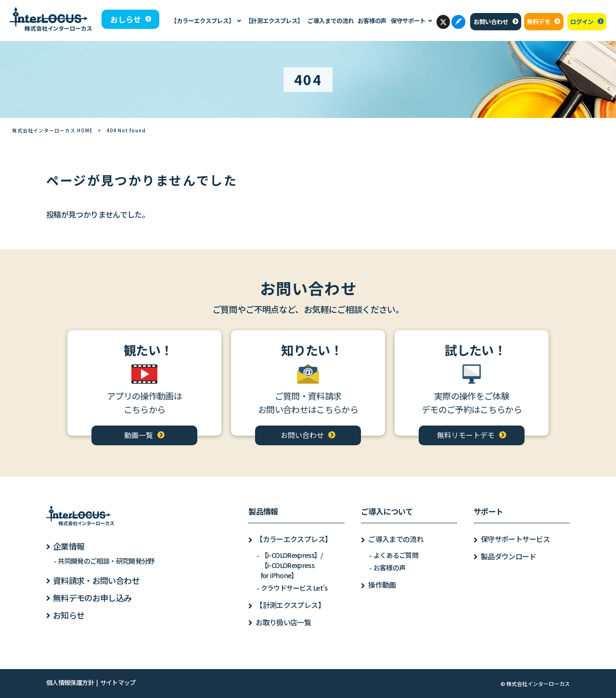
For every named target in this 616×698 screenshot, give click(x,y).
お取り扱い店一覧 (283, 622)
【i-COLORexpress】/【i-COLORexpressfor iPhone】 (292, 565)
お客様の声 (390, 568)
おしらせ (126, 19)
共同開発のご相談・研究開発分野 (106, 561)
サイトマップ (118, 682)
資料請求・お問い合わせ (96, 580)
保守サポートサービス (515, 539)
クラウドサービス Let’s (294, 588)
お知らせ (69, 615)
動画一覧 (139, 435)
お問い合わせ (491, 22)
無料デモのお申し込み (92, 598)
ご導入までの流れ (396, 539)
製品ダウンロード (508, 556)
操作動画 (382, 585)
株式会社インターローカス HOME (52, 130)
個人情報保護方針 (70, 682)
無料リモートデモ (466, 435)
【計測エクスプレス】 (290, 605)
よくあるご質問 (396, 555)
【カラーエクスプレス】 (294, 539)
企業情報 (69, 546)
